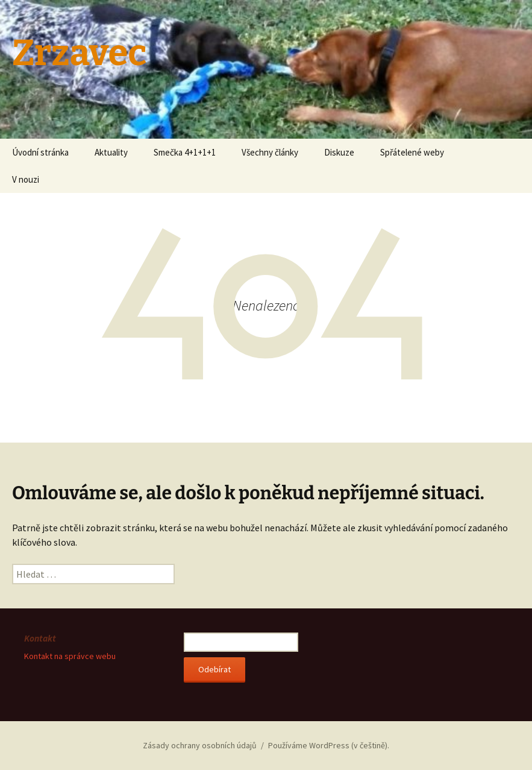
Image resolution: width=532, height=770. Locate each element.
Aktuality (111, 152)
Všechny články (270, 152)
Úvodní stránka (40, 152)
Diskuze (339, 152)
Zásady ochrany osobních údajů (200, 745)
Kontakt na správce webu (70, 656)
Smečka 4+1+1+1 (185, 152)
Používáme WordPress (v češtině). (329, 745)
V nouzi (26, 179)
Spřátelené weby (412, 152)
